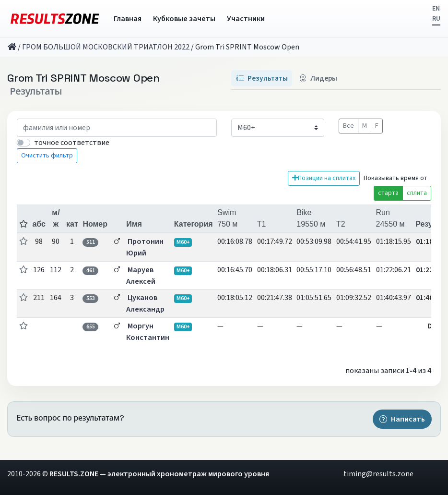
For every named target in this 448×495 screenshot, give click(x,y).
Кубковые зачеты (184, 19)
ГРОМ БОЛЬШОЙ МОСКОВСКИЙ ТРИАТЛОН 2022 (106, 47)
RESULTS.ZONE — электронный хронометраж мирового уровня (159, 474)
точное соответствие (72, 143)
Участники (246, 19)
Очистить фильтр (47, 156)
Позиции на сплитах (324, 178)
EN (436, 9)
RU (436, 19)
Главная (128, 19)
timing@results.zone (378, 474)
